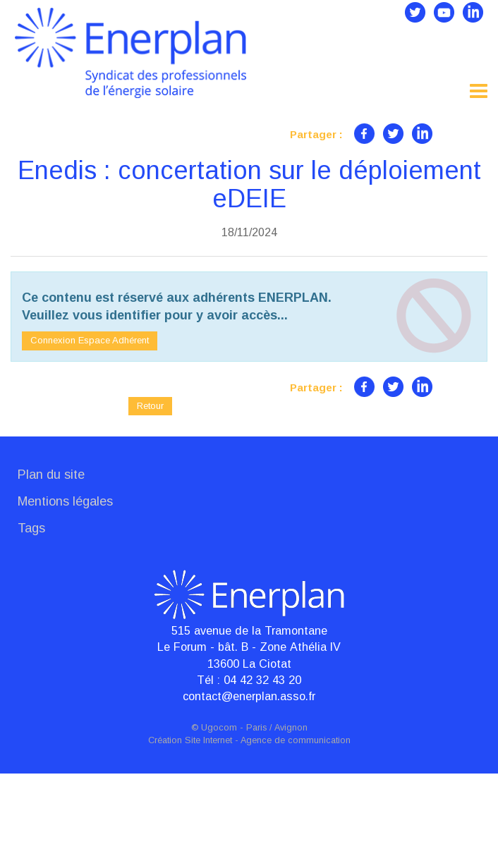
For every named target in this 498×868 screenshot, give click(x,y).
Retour (150, 500)
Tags (31, 622)
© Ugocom (214, 822)
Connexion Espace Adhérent (90, 435)
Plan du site (51, 569)
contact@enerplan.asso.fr (249, 790)
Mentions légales (65, 596)
